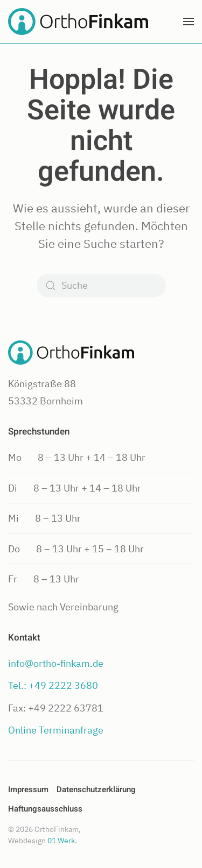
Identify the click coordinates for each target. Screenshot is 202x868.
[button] (189, 22)
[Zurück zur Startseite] (78, 22)
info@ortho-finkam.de (56, 663)
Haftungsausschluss (45, 809)
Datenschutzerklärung (96, 789)
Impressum (28, 789)
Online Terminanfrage (56, 730)
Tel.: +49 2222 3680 (53, 685)
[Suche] (101, 286)
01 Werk (61, 841)
